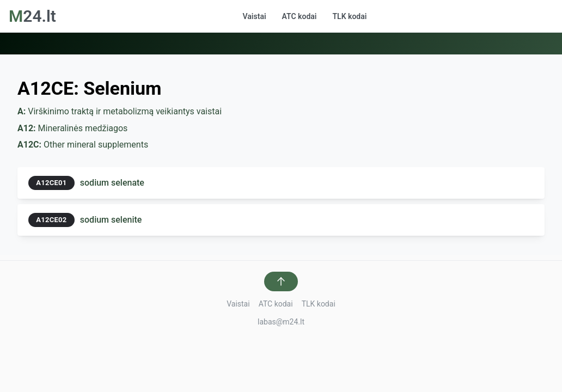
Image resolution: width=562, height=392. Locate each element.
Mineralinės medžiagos (72, 128)
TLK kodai (349, 16)
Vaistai (255, 16)
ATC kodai (300, 16)
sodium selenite (111, 220)
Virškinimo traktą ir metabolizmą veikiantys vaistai (120, 111)
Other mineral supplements (83, 145)
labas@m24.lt (281, 322)
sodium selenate (112, 183)
